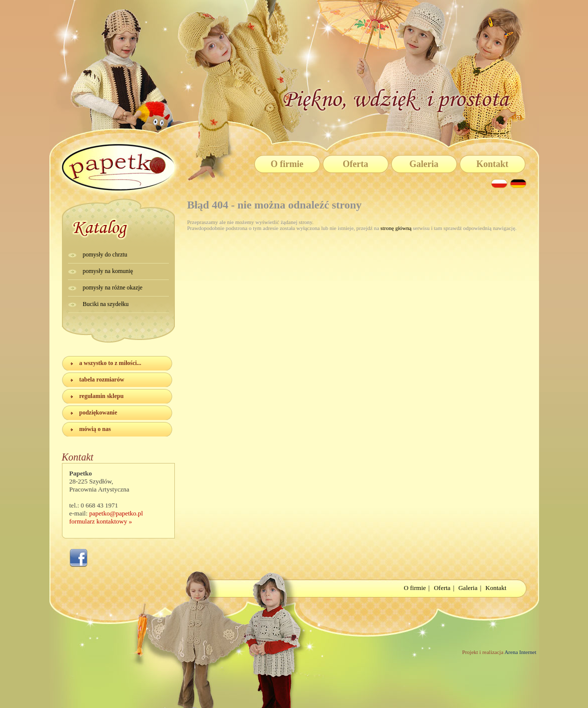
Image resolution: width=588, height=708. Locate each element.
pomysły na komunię (108, 271)
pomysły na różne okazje (113, 287)
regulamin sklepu (102, 396)
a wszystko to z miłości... (110, 363)
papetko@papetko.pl (116, 513)
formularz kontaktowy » (101, 521)
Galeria (424, 164)
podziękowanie (98, 412)
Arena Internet (520, 652)
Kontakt (492, 164)
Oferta (355, 164)
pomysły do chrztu (105, 254)
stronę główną (396, 228)
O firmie (287, 164)
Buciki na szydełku (106, 304)
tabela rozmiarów (102, 379)
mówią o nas (95, 429)
